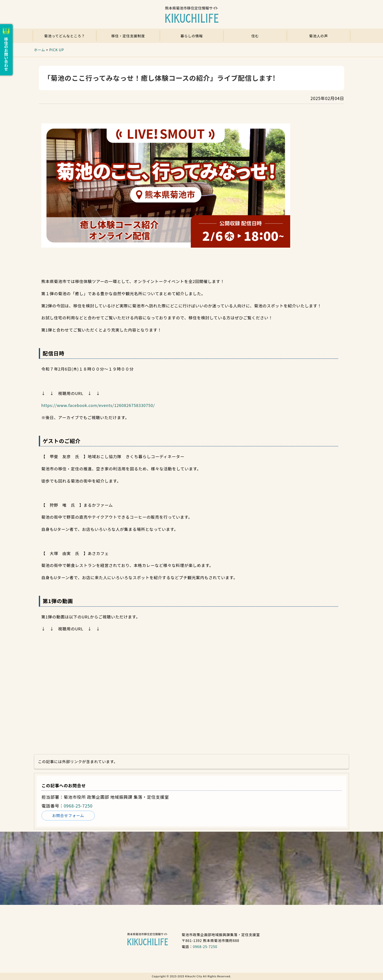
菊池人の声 (319, 36)
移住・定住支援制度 (128, 36)
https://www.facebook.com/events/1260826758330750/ (98, 405)
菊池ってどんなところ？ (65, 36)
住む (255, 36)
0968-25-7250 (78, 806)
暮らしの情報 (192, 36)
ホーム (39, 50)
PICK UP (57, 50)
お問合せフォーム (68, 815)
